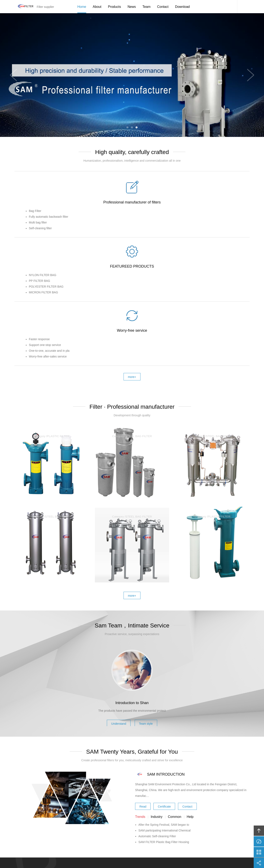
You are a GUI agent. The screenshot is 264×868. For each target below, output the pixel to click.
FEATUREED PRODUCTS (132, 247)
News (132, 7)
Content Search (243, 7)
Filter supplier (24, 7)
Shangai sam (122, 853)
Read (143, 726)
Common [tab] (175, 738)
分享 (259, 863)
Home (82, 7)
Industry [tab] (157, 738)
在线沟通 (259, 841)
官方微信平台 (259, 852)
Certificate (164, 726)
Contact (163, 7)
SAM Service (231, 7)
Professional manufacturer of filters (54, 247)
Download (182, 7)
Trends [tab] (140, 738)
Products (114, 7)
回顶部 (259, 831)
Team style (149, 643)
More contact (145, 757)
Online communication (122, 757)
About (97, 7)
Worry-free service (210, 247)
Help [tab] (190, 738)
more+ (132, 468)
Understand (115, 643)
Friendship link (182, 832)
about (88, 832)
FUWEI (171, 853)
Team (147, 7)
